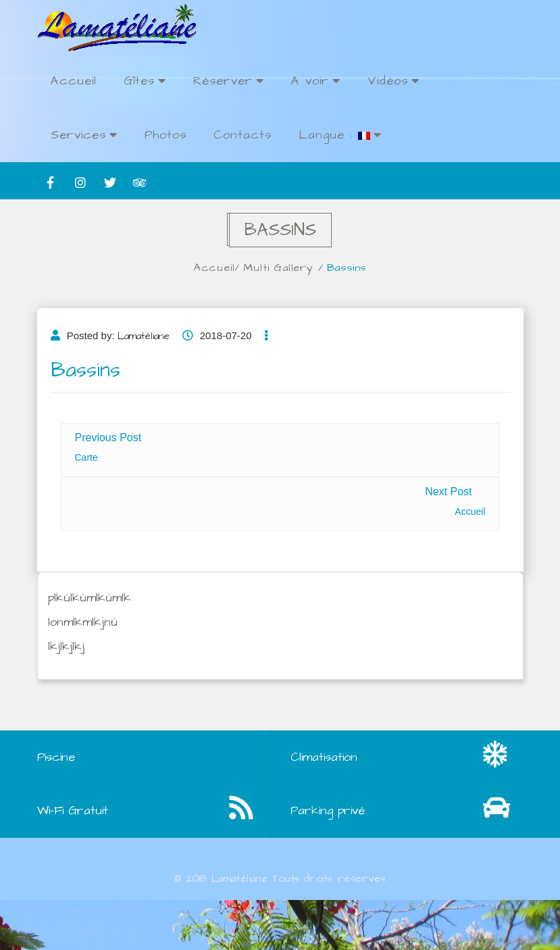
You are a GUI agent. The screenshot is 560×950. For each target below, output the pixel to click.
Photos (166, 135)
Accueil (74, 81)
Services (84, 135)
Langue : (340, 135)
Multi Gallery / (288, 268)
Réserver (229, 81)
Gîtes (145, 81)
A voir (316, 81)
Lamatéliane (144, 343)
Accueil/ (222, 268)
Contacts (243, 135)
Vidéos (393, 81)
